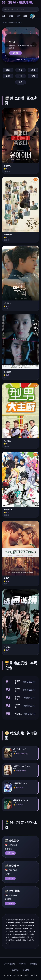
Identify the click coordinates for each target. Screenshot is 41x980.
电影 (4, 16)
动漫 (25, 16)
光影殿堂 (12, 23)
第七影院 (5, 23)
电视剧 (11, 16)
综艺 (19, 16)
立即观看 (16, 53)
